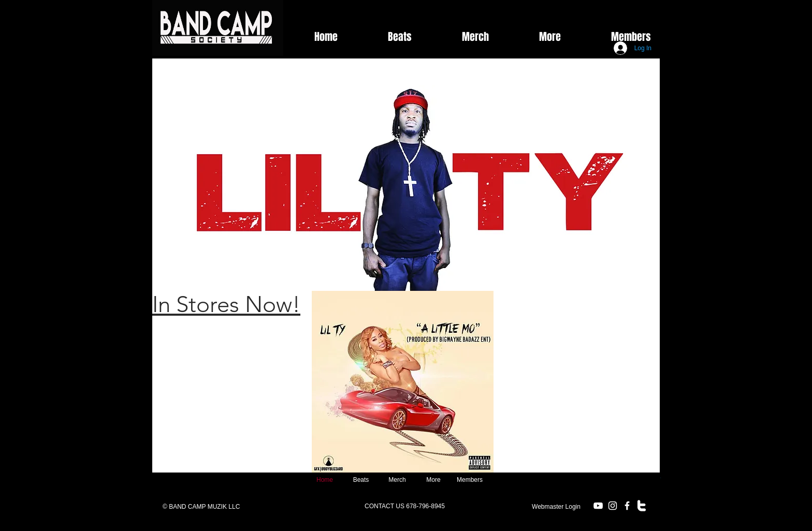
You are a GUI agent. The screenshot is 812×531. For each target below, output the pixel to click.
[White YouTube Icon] (598, 506)
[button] (533, 37)
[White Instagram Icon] (613, 506)
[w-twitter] (642, 506)
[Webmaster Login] (556, 507)
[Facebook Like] (618, 13)
